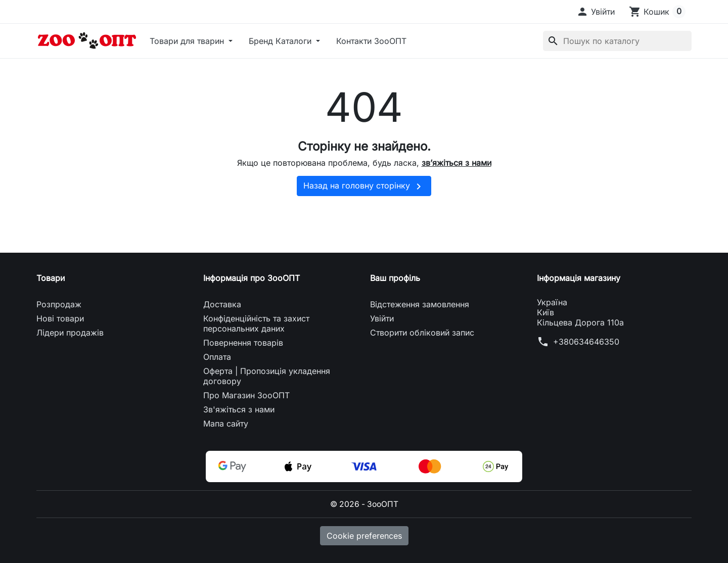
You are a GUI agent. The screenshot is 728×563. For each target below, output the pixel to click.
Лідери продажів (70, 333)
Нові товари (60, 318)
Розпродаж (59, 304)
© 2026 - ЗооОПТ (364, 504)
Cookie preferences (364, 535)
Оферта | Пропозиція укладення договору (267, 376)
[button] (596, 12)
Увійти (382, 318)
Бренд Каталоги (281, 41)
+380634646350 (586, 342)
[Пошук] (617, 41)
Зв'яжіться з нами (239, 409)
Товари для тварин (188, 41)
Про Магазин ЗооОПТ (246, 395)
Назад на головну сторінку (364, 186)
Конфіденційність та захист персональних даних (256, 323)
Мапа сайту (226, 424)
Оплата (217, 357)
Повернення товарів (243, 343)
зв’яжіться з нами (457, 163)
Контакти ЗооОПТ (371, 41)
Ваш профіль (395, 278)
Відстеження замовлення (420, 304)
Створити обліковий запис (422, 333)
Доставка (222, 304)
